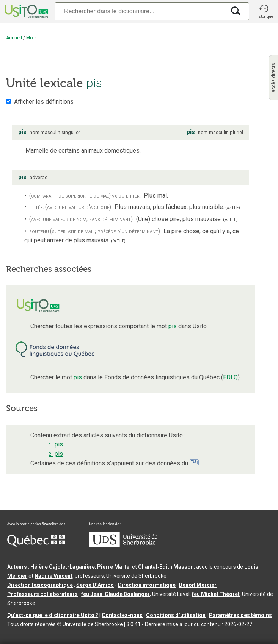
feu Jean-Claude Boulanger (115, 594)
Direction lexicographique (40, 585)
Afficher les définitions (44, 102)
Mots (31, 38)
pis (173, 326)
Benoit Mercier (198, 585)
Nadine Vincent (53, 576)
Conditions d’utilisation (176, 615)
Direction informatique (147, 585)
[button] (264, 11)
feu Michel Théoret (216, 594)
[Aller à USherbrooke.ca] (123, 546)
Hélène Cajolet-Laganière (63, 567)
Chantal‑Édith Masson (166, 567)
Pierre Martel (114, 567)
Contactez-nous (122, 615)
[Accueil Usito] (26, 11)
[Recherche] (140, 11)
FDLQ (230, 377)
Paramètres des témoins (240, 615)
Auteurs (17, 567)
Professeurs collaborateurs (42, 594)
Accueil (14, 38)
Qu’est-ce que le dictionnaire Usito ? (53, 615)
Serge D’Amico (95, 585)
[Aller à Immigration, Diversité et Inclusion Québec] (36, 545)
